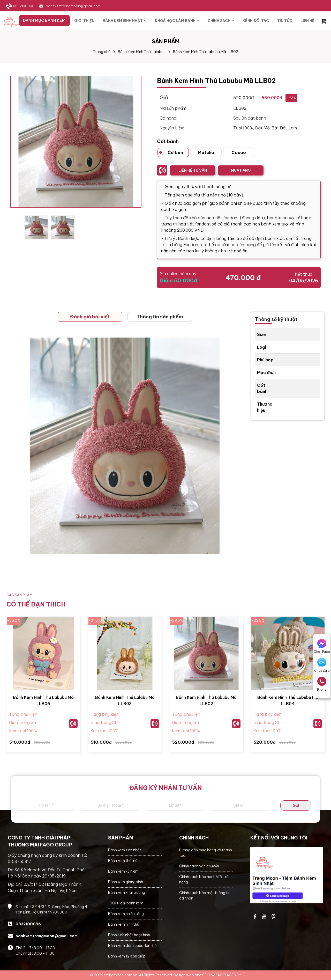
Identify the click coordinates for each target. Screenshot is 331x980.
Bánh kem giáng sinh (126, 882)
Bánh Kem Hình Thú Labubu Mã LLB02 (206, 52)
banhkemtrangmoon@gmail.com (73, 6)
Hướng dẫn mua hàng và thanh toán (206, 853)
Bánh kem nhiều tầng (126, 914)
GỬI (296, 806)
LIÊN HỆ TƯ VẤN (193, 170)
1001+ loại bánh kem (126, 903)
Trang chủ (102, 52)
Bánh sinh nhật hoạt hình (129, 935)
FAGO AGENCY (228, 975)
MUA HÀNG (241, 170)
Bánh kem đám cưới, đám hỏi (133, 946)
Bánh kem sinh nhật (125, 850)
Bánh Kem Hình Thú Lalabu (141, 52)
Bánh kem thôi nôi (123, 861)
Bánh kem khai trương (127, 893)
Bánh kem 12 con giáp (127, 956)
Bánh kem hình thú (124, 924)
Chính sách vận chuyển (199, 866)
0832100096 (24, 6)
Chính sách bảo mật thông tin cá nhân (205, 895)
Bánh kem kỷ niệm (123, 871)
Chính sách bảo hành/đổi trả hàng (204, 879)
